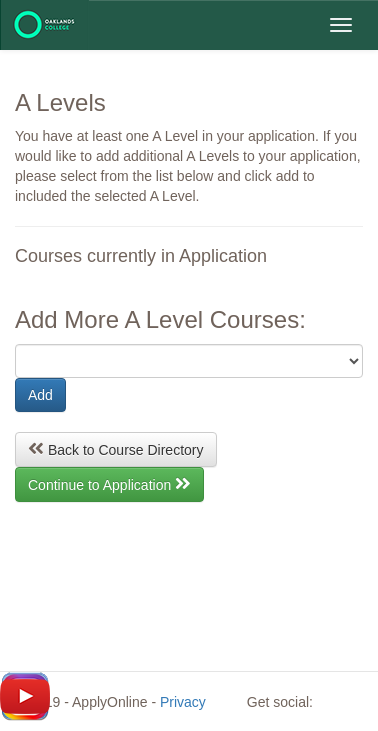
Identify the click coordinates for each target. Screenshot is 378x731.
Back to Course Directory (116, 448)
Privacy (183, 702)
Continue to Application (109, 483)
